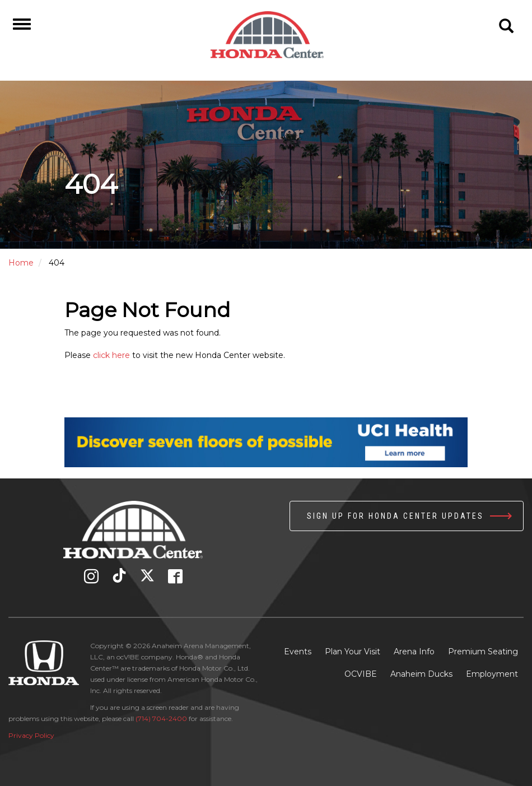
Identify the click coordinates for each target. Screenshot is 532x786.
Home (21, 263)
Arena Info (414, 652)
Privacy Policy (31, 735)
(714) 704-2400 (161, 718)
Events (298, 652)
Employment (492, 674)
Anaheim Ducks (421, 674)
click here (111, 355)
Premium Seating (483, 652)
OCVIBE (361, 674)
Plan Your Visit (353, 652)
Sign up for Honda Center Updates (395, 516)
